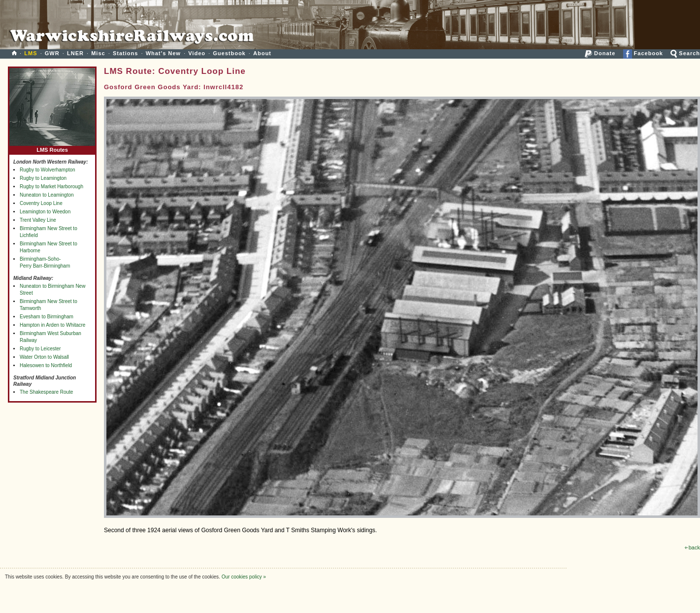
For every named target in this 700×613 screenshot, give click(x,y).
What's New (163, 53)
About (262, 53)
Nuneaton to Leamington (47, 195)
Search (685, 53)
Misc (98, 53)
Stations (125, 53)
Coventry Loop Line (41, 203)
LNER (75, 53)
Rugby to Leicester (40, 349)
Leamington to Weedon (45, 212)
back (692, 547)
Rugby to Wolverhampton (48, 170)
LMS (31, 53)
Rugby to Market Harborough (51, 187)
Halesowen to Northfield (46, 365)
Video (197, 53)
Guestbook (229, 53)
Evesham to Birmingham (47, 317)
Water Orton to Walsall (44, 357)
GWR (52, 53)
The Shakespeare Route (46, 392)
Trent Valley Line (38, 220)
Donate (600, 53)
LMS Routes (52, 148)
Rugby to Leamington (43, 178)
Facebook (643, 53)
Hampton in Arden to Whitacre (52, 325)
